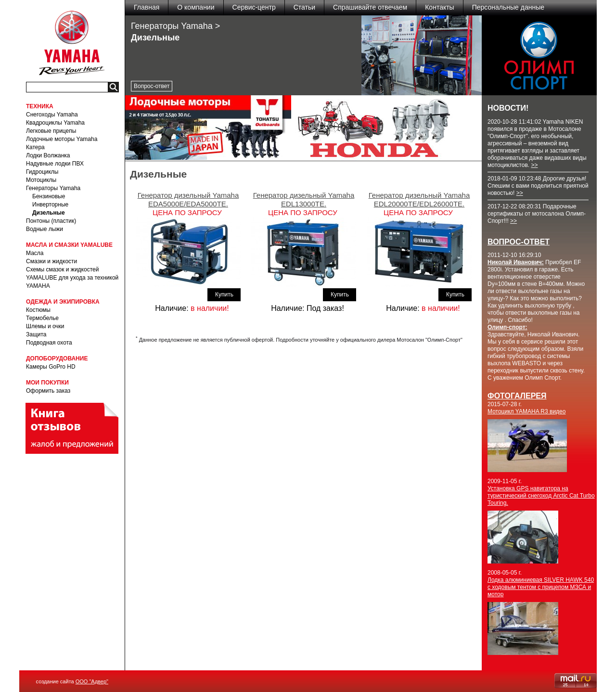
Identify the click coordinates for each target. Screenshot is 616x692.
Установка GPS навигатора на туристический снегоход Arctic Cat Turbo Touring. (541, 496)
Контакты (439, 7)
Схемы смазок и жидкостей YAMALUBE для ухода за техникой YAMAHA (72, 278)
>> (534, 165)
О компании (196, 7)
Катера (35, 147)
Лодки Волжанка (48, 155)
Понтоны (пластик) (51, 221)
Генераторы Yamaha (53, 188)
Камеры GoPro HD (51, 367)
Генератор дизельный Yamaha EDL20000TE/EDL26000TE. (419, 199)
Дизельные (49, 213)
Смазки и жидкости (51, 261)
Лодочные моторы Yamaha (62, 139)
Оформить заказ (48, 391)
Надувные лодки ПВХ (55, 164)
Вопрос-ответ (152, 86)
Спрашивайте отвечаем (370, 7)
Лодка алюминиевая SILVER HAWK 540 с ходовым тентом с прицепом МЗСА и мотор (541, 587)
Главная (147, 7)
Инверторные (50, 205)
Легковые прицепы (51, 131)
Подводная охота (49, 343)
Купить (224, 295)
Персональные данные (508, 7)
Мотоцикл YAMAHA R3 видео (526, 411)
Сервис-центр (254, 7)
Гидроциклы (42, 172)
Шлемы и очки (45, 326)
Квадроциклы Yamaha (55, 123)
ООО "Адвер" (92, 681)
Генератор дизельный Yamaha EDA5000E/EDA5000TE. (188, 199)
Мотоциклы (41, 180)
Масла (35, 253)
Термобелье (42, 318)
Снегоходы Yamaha (52, 115)
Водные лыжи (45, 229)
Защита (36, 334)
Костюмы (38, 310)
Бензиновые (49, 196)
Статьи (304, 7)
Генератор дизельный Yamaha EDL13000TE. (304, 199)
